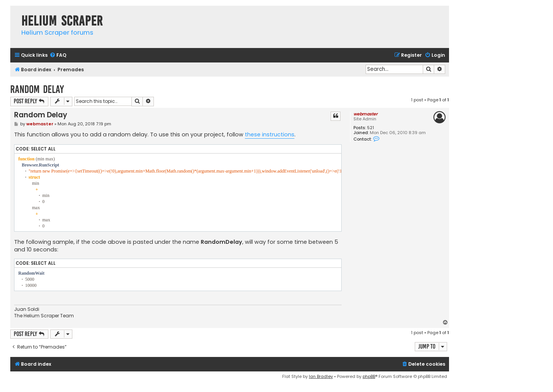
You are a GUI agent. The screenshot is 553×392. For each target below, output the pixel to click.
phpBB (369, 376)
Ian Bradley (321, 376)
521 (371, 128)
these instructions (270, 134)
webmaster (365, 114)
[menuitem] (58, 55)
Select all (43, 149)
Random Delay (37, 89)
